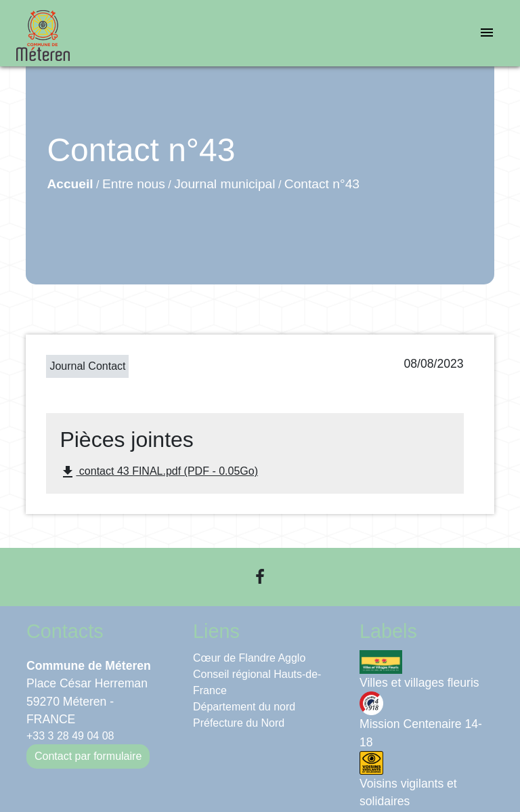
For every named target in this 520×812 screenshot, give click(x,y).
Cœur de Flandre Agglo (249, 658)
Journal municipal (224, 184)
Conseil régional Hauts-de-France (257, 682)
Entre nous (134, 184)
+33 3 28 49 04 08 (70, 736)
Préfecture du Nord (239, 723)
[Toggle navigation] (487, 34)
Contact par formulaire (88, 756)
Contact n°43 (322, 184)
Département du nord (244, 707)
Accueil (70, 184)
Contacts (65, 631)
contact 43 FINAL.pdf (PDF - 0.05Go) (159, 472)
